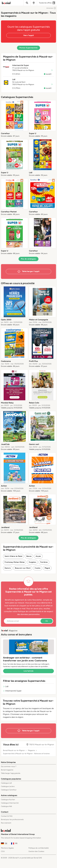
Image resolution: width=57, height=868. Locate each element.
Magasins (31, 750)
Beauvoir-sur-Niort (23, 568)
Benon (29, 556)
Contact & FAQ (7, 816)
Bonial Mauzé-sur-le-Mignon (14, 750)
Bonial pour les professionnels (12, 820)
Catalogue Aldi (6, 806)
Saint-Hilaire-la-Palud (13, 556)
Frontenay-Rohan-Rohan (15, 562)
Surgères (32, 562)
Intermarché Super (12, 691)
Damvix (8, 568)
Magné (47, 568)
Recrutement (6, 823)
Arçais (38, 556)
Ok (47, 621)
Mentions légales (7, 848)
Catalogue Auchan (8, 800)
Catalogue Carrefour (9, 790)
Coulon (38, 568)
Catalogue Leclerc (8, 786)
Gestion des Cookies (36, 851)
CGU (3, 851)
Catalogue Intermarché (10, 803)
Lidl (6, 686)
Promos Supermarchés (29, 48)
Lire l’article (28, 671)
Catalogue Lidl (6, 783)
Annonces (51, 8)
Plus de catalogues (28, 259)
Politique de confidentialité (39, 848)
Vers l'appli (29, 35)
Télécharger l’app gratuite (11, 773)
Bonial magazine (7, 770)
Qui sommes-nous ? (9, 766)
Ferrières (44, 562)
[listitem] (14, 119)
